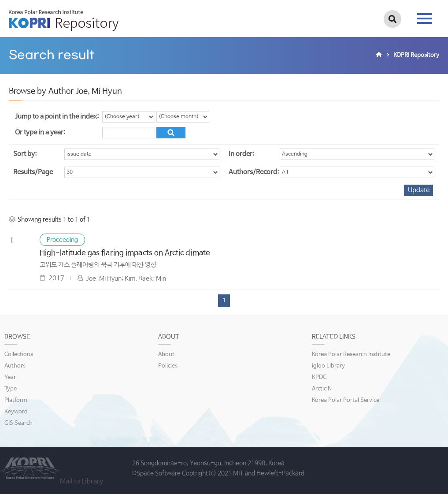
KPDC (319, 377)
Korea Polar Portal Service (346, 400)
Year (10, 377)
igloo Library (328, 366)
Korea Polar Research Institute (351, 355)
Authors (15, 366)
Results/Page (33, 172)
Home (380, 56)
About (166, 355)
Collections (19, 355)
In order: (241, 154)
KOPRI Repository (64, 20)
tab (425, 19)
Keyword (16, 412)
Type (11, 389)
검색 (392, 19)
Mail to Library (81, 481)
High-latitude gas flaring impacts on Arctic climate (125, 253)
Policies (168, 366)
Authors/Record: (254, 172)
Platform (16, 400)
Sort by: (25, 154)
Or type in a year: (40, 132)
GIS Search (19, 423)
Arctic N (322, 389)
